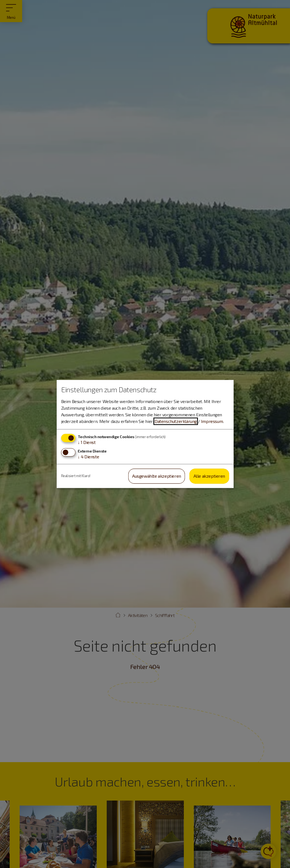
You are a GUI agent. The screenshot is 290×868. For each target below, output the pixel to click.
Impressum (212, 421)
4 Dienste (88, 457)
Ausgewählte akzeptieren (157, 476)
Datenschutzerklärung (176, 421)
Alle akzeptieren (209, 476)
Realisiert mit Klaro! (76, 476)
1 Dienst (87, 442)
